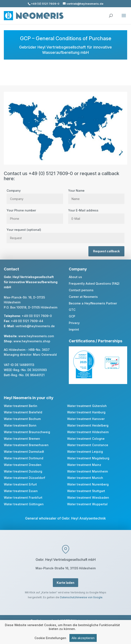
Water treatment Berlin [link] (21, 406)
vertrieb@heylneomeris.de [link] (35, 326)
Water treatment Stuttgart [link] (86, 491)
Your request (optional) (65, 234)
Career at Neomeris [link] (83, 297)
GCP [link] (72, 316)
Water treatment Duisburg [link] (23, 471)
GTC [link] (72, 310)
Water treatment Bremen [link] (22, 439)
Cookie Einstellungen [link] (50, 639)
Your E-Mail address (96, 214)
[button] (124, 18)
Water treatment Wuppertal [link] (87, 504)
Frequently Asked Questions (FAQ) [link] (94, 283)
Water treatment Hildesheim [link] (88, 432)
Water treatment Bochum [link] (22, 419)
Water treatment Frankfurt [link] (23, 498)
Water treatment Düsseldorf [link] (24, 478)
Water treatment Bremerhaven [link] (26, 445)
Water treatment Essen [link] (21, 491)
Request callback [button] (106, 251)
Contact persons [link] (81, 290)
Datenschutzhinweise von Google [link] (81, 597)
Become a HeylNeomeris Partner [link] (93, 303)
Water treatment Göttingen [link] (24, 504)
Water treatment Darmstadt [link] (24, 452)
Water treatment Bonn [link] (20, 425)
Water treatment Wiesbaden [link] (88, 498)
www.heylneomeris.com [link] (36, 336)
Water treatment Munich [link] (85, 478)
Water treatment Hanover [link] (86, 419)
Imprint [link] (74, 329)
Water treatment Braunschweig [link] (27, 432)
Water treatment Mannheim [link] (87, 471)
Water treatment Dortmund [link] (24, 458)
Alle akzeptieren (83, 639)
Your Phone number (35, 214)
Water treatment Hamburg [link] (86, 412)
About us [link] (75, 277)
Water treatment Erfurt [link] (20, 484)
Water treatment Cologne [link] (86, 439)
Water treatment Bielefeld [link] (23, 412)
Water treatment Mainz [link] (84, 465)
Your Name (96, 195)
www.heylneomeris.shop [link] (32, 341)
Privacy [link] (74, 323)
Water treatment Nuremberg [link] (88, 484)
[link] (84, 377)
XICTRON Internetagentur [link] (80, 621)
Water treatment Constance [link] (88, 445)
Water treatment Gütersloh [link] (87, 406)
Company (35, 195)
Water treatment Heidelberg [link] (88, 425)
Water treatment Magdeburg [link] (88, 458)
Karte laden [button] (65, 583)
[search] (111, 14)
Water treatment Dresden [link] (23, 465)
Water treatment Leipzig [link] (85, 452)
